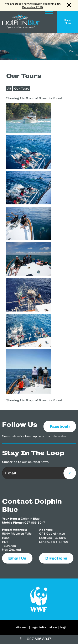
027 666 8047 (35, 523)
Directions (56, 558)
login (64, 627)
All (9, 89)
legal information (44, 627)
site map (22, 627)
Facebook (60, 426)
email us (17, 558)
